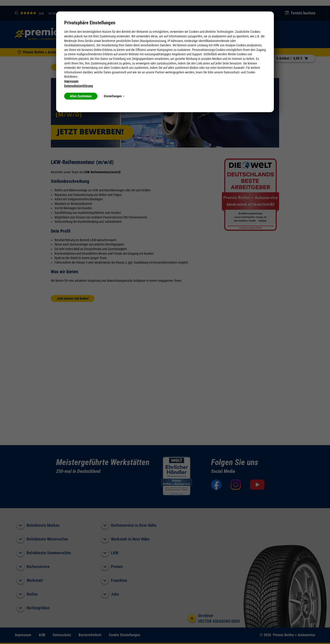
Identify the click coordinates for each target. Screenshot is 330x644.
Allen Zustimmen (81, 96)
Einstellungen (114, 96)
